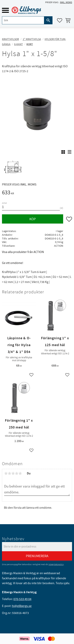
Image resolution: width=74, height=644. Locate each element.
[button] (5, 10)
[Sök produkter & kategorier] (23, 20)
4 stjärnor (17, 473)
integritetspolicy (56, 564)
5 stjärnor (20, 473)
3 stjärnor (13, 473)
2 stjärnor (9, 473)
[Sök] (48, 20)
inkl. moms (66, 2)
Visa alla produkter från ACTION (23, 252)
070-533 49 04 (22, 599)
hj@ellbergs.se (22, 606)
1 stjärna (6, 473)
